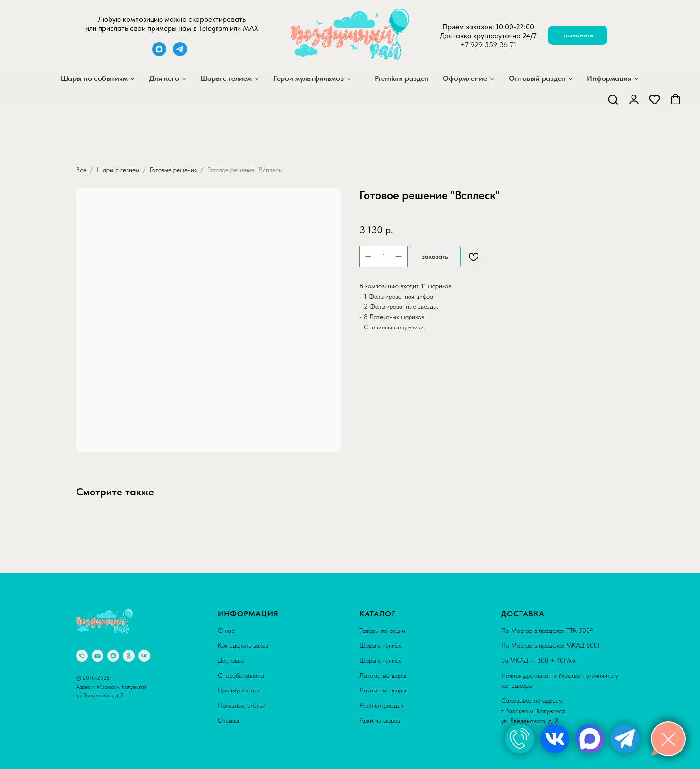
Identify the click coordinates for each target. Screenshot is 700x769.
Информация (609, 78)
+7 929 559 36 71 (488, 45)
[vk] (144, 656)
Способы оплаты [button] (241, 675)
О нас (226, 631)
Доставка (231, 660)
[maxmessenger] (159, 54)
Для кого (164, 78)
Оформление (465, 78)
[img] (520, 739)
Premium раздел (401, 78)
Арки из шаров (380, 720)
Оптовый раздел (537, 78)
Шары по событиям (94, 78)
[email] (98, 656)
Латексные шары (383, 675)
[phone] (82, 656)
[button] (613, 99)
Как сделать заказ (243, 645)
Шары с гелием (226, 78)
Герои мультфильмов (309, 78)
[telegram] (180, 54)
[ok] (129, 656)
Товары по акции (382, 631)
